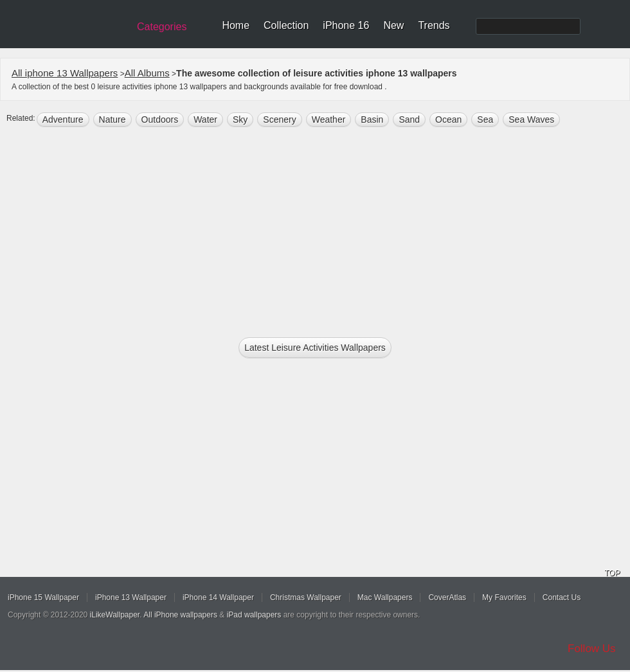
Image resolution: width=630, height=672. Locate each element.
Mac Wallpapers (385, 597)
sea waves (531, 119)
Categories (162, 27)
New (393, 25)
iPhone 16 (346, 25)
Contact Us (562, 597)
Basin (372, 119)
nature (113, 119)
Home (236, 25)
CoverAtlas (447, 597)
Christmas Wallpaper (306, 597)
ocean (448, 119)
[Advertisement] (315, 229)
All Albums (147, 73)
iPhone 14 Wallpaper (218, 597)
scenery (279, 119)
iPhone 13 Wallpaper (131, 597)
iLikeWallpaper (115, 615)
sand (409, 119)
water (205, 119)
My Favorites (504, 597)
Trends (434, 25)
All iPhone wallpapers (180, 615)
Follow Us (592, 649)
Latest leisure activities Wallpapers (315, 348)
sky (240, 119)
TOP (612, 573)
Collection (286, 25)
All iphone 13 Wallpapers (65, 73)
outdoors (160, 119)
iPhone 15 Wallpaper (43, 597)
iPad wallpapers (254, 615)
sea (485, 119)
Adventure (63, 119)
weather (329, 119)
